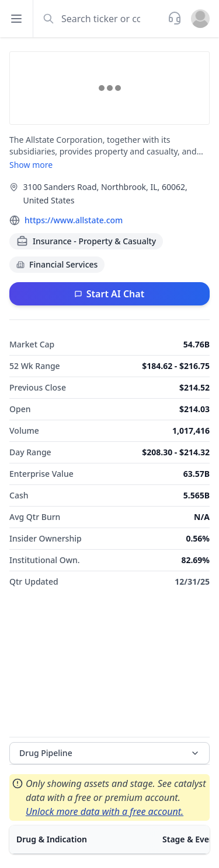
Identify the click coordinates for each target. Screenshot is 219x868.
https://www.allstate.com (74, 220)
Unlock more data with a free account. (105, 811)
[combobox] (99, 19)
